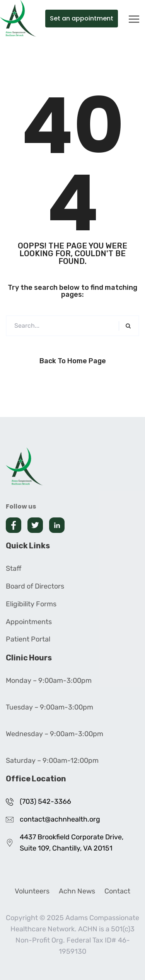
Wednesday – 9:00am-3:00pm (55, 734)
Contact (117, 891)
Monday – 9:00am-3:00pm (49, 681)
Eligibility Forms (31, 604)
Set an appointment (82, 18)
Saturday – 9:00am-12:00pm (52, 761)
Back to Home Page (73, 361)
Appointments (29, 622)
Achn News (77, 891)
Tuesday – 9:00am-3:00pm (49, 707)
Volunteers (32, 891)
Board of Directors (35, 586)
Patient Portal (28, 639)
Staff (14, 568)
